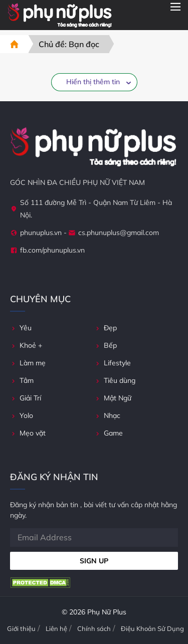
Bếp (106, 345)
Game (109, 433)
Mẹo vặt (28, 433)
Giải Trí (26, 398)
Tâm (22, 380)
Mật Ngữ (113, 398)
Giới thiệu (21, 628)
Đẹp (106, 328)
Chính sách (94, 628)
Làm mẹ (28, 363)
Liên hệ (56, 628)
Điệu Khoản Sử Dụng (152, 628)
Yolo (22, 415)
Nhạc (107, 415)
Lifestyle (113, 363)
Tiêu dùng (115, 380)
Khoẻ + (26, 345)
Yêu (21, 328)
